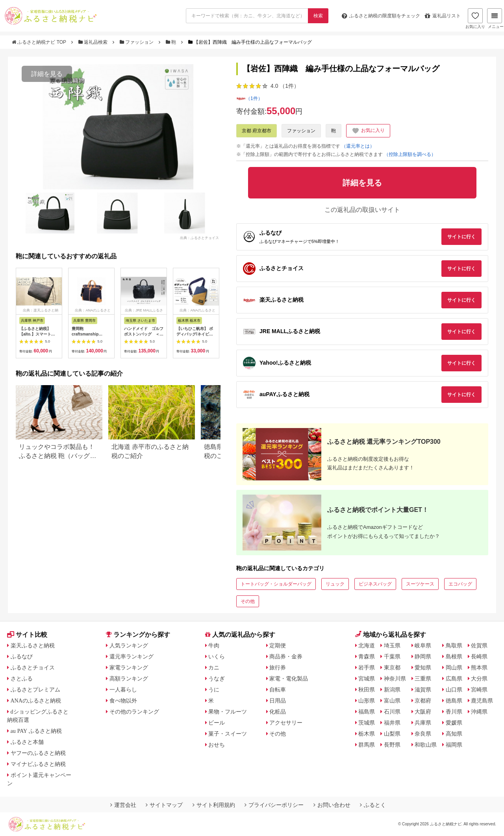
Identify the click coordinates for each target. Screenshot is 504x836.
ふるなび (22, 656)
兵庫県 (423, 723)
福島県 (367, 712)
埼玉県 (392, 645)
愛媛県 (454, 723)
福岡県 (454, 745)
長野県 (392, 745)
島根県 (454, 656)
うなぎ (217, 678)
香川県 (454, 712)
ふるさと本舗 (27, 742)
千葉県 (392, 656)
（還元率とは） (358, 146)
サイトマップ (164, 805)
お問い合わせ (332, 805)
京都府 (423, 701)
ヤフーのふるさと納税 (38, 753)
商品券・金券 (286, 656)
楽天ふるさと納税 (33, 645)
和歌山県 (426, 745)
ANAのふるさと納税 (36, 701)
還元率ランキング (132, 656)
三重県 (423, 678)
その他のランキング (134, 712)
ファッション (137, 42)
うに (214, 690)
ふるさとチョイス (33, 667)
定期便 (278, 645)
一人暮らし (123, 690)
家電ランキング (129, 667)
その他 (248, 601)
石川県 (392, 712)
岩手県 (367, 667)
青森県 (367, 656)
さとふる (22, 678)
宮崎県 (479, 690)
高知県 (454, 734)
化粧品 (278, 712)
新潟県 (392, 690)
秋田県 (367, 690)
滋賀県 (423, 690)
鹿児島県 (482, 701)
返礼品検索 (94, 42)
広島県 (454, 678)
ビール (217, 723)
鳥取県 (454, 645)
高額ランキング (129, 678)
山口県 (454, 690)
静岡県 (423, 656)
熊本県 (479, 667)
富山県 (392, 701)
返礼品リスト (443, 16)
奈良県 (423, 734)
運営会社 (123, 805)
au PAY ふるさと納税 (36, 731)
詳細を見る (47, 74)
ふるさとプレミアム (35, 690)
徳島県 (454, 701)
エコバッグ (460, 584)
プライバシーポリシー (274, 805)
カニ (214, 667)
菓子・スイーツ (228, 734)
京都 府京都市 (257, 131)
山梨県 (392, 734)
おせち (217, 745)
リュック (335, 584)
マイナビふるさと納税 (38, 764)
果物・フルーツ (228, 712)
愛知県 (423, 667)
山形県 (367, 701)
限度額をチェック (381, 16)
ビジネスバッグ (375, 584)
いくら (217, 656)
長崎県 (479, 656)
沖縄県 (479, 712)
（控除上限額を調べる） (410, 154)
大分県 (479, 678)
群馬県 (367, 745)
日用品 (278, 701)
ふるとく (373, 805)
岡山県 (454, 667)
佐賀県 (479, 645)
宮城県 (367, 678)
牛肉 (214, 645)
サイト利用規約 (214, 805)
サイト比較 (27, 635)
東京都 (392, 667)
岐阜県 (423, 645)
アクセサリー (286, 723)
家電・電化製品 (289, 678)
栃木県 (367, 734)
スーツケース (420, 584)
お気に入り (475, 19)
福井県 (392, 723)
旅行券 (278, 667)
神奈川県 (395, 678)
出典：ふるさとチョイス (199, 238)
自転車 (278, 690)
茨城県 (367, 723)
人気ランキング (129, 645)
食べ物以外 (123, 701)
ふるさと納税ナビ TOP (40, 42)
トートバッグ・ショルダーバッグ (276, 584)
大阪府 (423, 712)
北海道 (367, 645)
